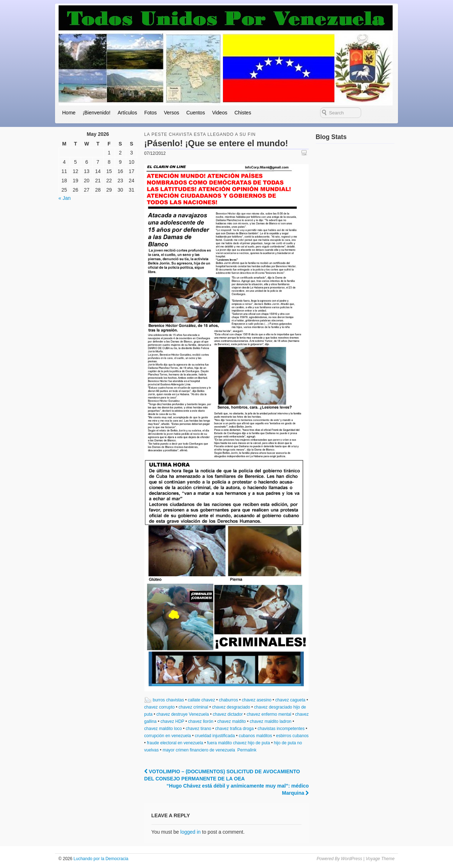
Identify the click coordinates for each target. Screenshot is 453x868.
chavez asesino (257, 700)
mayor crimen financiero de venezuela (199, 750)
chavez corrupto (160, 707)
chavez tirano (198, 729)
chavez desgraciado (231, 707)
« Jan (65, 198)
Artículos (127, 113)
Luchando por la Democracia (100, 859)
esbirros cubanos (292, 736)
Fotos (151, 113)
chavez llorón (201, 721)
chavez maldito (232, 721)
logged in (191, 832)
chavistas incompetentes (281, 729)
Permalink (247, 750)
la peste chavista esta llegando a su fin (200, 134)
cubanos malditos (255, 736)
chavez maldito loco (163, 729)
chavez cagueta (290, 700)
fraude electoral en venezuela (175, 743)
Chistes (243, 113)
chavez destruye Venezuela (183, 714)
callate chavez (201, 700)
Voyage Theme (380, 859)
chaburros (228, 700)
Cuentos (195, 113)
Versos (172, 113)
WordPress (351, 859)
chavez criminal (193, 707)
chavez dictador (228, 714)
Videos (220, 113)
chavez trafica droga (234, 729)
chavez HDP (172, 721)
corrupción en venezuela (168, 736)
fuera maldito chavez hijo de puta (238, 743)
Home (69, 113)
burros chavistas (168, 700)
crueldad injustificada (215, 736)
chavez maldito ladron (271, 721)
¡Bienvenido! (96, 113)
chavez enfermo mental (269, 714)
